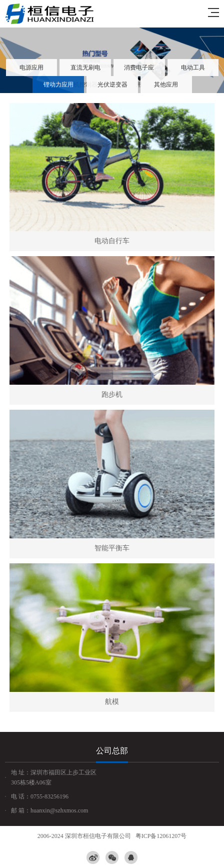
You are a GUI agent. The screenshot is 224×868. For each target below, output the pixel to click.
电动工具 (193, 68)
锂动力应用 (58, 85)
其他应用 (166, 85)
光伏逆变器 (112, 85)
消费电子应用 (139, 70)
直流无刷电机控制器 (85, 70)
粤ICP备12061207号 (161, 836)
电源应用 (31, 68)
